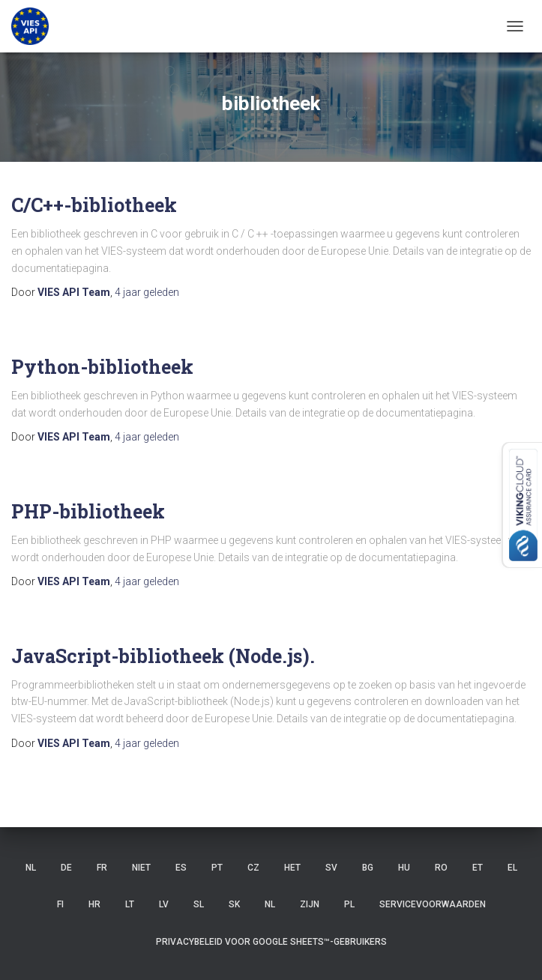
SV (331, 868)
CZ (253, 868)
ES (181, 868)
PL (349, 904)
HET (292, 868)
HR (94, 904)
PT (217, 868)
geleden (147, 292)
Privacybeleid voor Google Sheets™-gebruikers (271, 942)
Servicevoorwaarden (433, 904)
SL (199, 904)
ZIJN (310, 904)
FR (102, 868)
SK (234, 904)
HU (404, 868)
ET (478, 868)
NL (31, 868)
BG (368, 868)
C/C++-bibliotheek (94, 205)
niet (141, 868)
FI (60, 904)
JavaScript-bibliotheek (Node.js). (163, 656)
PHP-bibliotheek (88, 511)
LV (164, 904)
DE (66, 868)
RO (441, 868)
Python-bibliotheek (102, 367)
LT (130, 904)
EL (512, 868)
